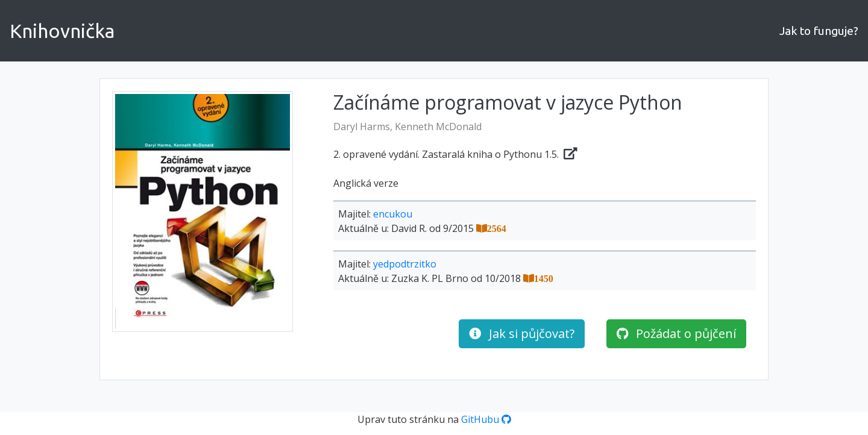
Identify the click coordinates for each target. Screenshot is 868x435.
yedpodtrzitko (405, 264)
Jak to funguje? (819, 31)
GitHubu (486, 419)
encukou (393, 214)
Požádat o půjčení (676, 333)
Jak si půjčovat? (522, 333)
